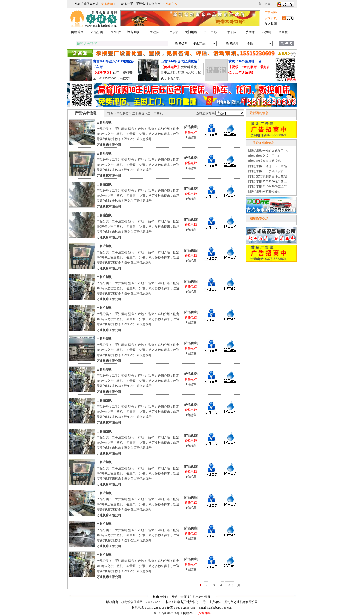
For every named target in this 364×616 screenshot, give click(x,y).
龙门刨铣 (191, 32)
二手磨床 (249, 32)
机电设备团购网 (132, 602)
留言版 (283, 32)
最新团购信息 (259, 113)
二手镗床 (153, 32)
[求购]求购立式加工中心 (265, 156)
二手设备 (173, 32)
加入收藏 (271, 24)
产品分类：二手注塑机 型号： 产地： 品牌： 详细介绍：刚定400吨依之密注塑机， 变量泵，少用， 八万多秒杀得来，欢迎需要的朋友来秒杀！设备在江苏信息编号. (138, 134)
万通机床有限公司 (109, 145)
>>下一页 (234, 585)
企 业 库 (116, 32)
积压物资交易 (259, 219)
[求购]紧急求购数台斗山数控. (268, 176)
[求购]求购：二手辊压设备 (266, 171)
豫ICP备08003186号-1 (168, 613)
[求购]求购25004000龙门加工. (268, 181)
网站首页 (77, 32)
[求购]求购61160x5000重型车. (268, 186)
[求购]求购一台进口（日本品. (268, 166)
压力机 (267, 32)
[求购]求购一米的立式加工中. (268, 151)
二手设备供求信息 (262, 143)
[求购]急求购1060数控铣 (265, 161)
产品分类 (97, 32)
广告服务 (271, 12)
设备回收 (133, 32)
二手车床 (230, 32)
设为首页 (271, 18)
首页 (110, 114)
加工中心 (211, 32)
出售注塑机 (104, 123)
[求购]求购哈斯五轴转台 (265, 192)
